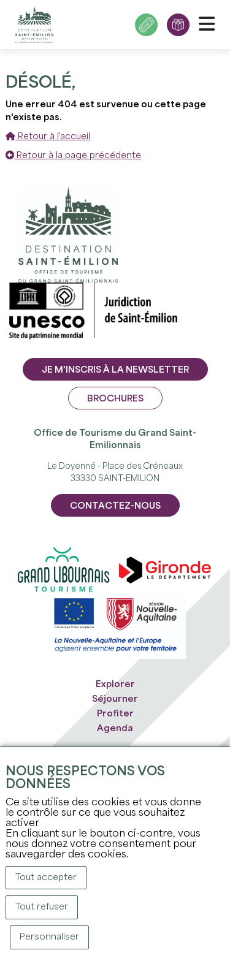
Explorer (115, 685)
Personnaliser (49, 937)
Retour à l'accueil (48, 137)
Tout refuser (42, 907)
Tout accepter (46, 878)
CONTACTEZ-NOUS (115, 506)
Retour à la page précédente (73, 156)
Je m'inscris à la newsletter (115, 370)
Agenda (115, 729)
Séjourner (115, 699)
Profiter (115, 714)
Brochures (115, 399)
